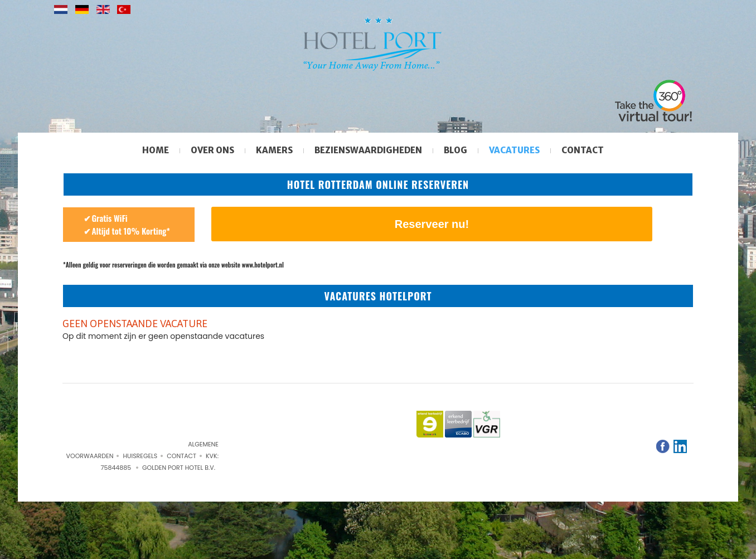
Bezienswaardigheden (368, 150)
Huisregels (140, 456)
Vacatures (514, 150)
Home (156, 150)
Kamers (274, 150)
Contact (583, 150)
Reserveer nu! (432, 224)
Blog (455, 150)
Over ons (212, 150)
